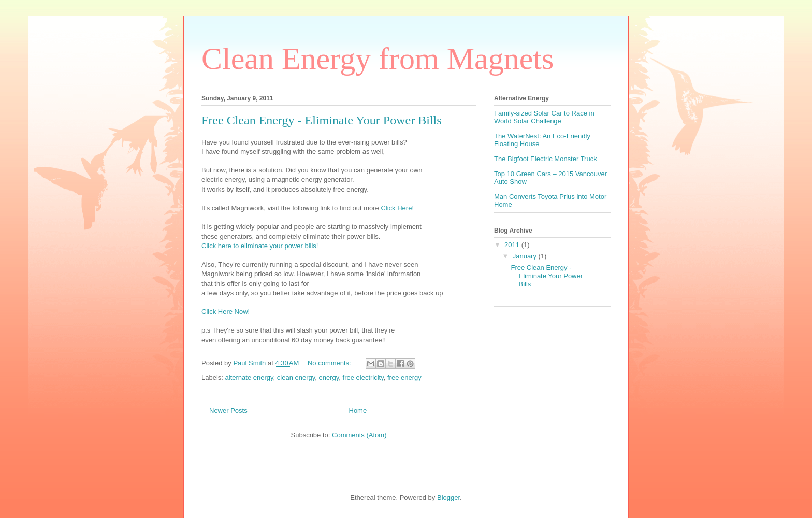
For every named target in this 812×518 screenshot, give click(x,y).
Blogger (448, 498)
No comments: (330, 363)
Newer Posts (228, 411)
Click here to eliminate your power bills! (260, 246)
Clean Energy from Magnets (378, 59)
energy (329, 377)
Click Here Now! (226, 312)
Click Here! (397, 208)
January (526, 256)
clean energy (296, 377)
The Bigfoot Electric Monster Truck (546, 159)
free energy (404, 377)
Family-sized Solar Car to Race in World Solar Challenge (544, 117)
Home (358, 411)
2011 (513, 245)
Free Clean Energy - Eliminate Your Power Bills (322, 120)
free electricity (363, 377)
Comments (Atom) (359, 435)
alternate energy (249, 377)
